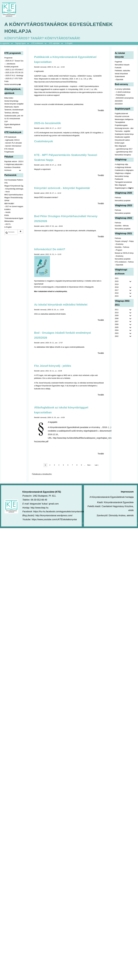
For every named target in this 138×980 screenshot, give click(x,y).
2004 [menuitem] (117, 330)
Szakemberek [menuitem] (120, 77)
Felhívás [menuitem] (118, 198)
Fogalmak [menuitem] (118, 62)
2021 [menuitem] (117, 278)
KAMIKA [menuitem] (7, 209)
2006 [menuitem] (117, 325)
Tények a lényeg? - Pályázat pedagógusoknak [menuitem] (124, 241)
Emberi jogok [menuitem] (120, 143)
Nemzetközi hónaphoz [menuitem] (123, 155)
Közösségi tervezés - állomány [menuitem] (124, 128)
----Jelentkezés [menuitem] (10, 64)
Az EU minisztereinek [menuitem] (12, 119)
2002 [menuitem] (117, 336)
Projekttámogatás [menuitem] (121, 125)
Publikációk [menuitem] (119, 179)
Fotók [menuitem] (6, 82)
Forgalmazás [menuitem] (9, 152)
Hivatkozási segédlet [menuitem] (122, 137)
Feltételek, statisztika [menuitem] (122, 71)
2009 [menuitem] (117, 316)
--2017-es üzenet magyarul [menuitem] (14, 207)
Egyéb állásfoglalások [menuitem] (12, 125)
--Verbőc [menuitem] (7, 212)
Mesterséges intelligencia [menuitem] (124, 119)
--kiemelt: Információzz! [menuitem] (13, 146)
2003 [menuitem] (117, 333)
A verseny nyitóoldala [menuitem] (122, 89)
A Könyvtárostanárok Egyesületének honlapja (59, 28)
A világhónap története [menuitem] (123, 167)
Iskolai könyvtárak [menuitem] (121, 74)
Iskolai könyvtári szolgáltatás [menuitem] (14, 104)
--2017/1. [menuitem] (8, 224)
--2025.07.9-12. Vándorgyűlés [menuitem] (14, 76)
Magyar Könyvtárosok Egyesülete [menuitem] (14, 186)
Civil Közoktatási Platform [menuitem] (14, 180)
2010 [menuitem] (117, 313)
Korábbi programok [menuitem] (11, 67)
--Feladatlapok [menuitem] (120, 95)
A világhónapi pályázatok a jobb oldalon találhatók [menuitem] (14, 165)
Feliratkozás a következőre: (42, 474)
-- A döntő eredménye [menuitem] (123, 92)
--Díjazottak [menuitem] (119, 80)
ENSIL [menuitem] (7, 215)
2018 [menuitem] (117, 287)
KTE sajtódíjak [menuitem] (54, 43)
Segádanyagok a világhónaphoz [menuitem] (124, 188)
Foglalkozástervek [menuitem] (121, 114)
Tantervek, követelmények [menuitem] (14, 110)
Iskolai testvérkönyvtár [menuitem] (14, 85)
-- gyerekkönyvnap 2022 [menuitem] (124, 152)
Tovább (101, 111)
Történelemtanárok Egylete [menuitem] (14, 218)
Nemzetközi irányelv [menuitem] (122, 65)
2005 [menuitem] (117, 327)
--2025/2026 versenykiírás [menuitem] (124, 98)
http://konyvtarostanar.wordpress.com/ (54, 516)
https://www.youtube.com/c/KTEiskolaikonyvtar (54, 520)
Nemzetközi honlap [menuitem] (122, 176)
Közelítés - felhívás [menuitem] (122, 226)
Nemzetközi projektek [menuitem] (123, 201)
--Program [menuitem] (118, 250)
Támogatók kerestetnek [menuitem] (123, 182)
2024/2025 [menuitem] (119, 101)
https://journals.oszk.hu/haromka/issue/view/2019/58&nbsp (56, 82)
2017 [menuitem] (117, 290)
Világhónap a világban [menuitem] (123, 173)
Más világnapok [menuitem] (120, 146)
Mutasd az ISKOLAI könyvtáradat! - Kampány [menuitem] (124, 253)
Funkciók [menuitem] (118, 68)
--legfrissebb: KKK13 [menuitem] (12, 140)
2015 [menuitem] (117, 296)
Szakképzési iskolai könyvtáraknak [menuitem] (124, 134)
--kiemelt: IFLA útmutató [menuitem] (13, 143)
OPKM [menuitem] (7, 201)
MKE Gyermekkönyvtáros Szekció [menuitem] (14, 195)
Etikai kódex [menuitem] (9, 98)
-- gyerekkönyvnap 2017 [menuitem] (124, 149)
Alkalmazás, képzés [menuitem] (12, 107)
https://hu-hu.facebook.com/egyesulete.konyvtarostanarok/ (62, 512)
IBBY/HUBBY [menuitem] (9, 204)
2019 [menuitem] (117, 284)
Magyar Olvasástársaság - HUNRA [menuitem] (14, 198)
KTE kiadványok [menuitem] (10, 137)
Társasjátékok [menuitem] (120, 122)
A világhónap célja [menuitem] (121, 165)
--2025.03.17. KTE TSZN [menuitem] (13, 79)
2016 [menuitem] (117, 293)
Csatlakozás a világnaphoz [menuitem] (124, 170)
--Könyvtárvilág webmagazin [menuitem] (14, 189)
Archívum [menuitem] (14, 171)
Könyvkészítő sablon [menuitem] (122, 140)
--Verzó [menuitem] (7, 192)
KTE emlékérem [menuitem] (40, 44)
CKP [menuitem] (6, 122)
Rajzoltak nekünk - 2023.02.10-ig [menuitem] (14, 162)
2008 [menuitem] (117, 319)
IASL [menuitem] (6, 183)
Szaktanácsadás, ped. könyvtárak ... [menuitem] (14, 116)
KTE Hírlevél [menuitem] (9, 149)
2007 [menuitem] (117, 322)
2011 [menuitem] (117, 310)
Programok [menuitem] (8, 58)
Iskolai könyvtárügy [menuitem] (11, 101)
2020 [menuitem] (117, 281)
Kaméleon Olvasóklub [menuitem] (12, 167)
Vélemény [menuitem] (8, 127)
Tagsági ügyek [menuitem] (23, 44)
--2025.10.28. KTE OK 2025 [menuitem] (14, 73)
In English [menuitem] (69, 43)
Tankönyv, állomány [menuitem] (12, 113)
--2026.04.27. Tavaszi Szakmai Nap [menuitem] (14, 61)
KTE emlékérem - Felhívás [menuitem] (124, 262)
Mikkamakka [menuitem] (9, 221)
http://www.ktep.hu (39, 508)
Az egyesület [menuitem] (8, 44)
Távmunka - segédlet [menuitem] (122, 131)
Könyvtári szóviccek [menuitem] (122, 117)
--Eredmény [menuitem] (119, 244)
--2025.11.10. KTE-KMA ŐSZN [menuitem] (14, 70)
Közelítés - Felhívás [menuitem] (122, 247)
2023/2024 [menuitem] (119, 104)
